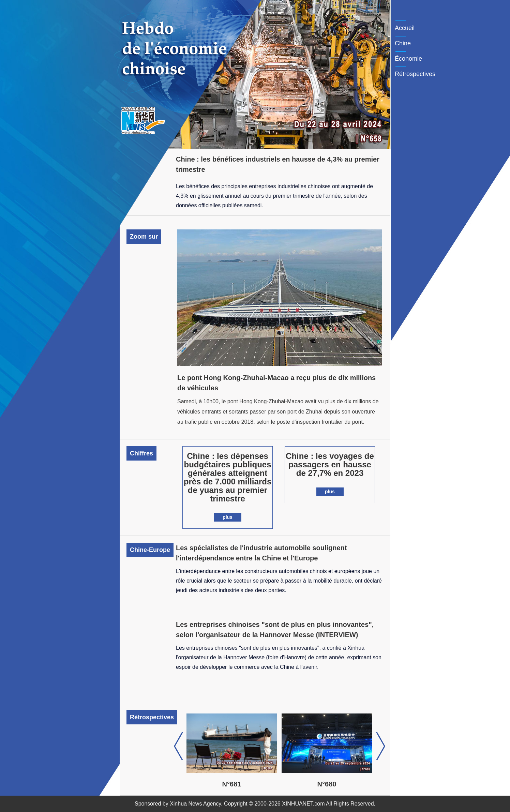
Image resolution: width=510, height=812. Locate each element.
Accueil (405, 28)
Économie (408, 59)
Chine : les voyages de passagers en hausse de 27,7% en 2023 (330, 464)
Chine (403, 43)
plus (228, 517)
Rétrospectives (415, 74)
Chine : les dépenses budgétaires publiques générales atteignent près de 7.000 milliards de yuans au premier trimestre (228, 477)
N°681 (241, 784)
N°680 (336, 784)
